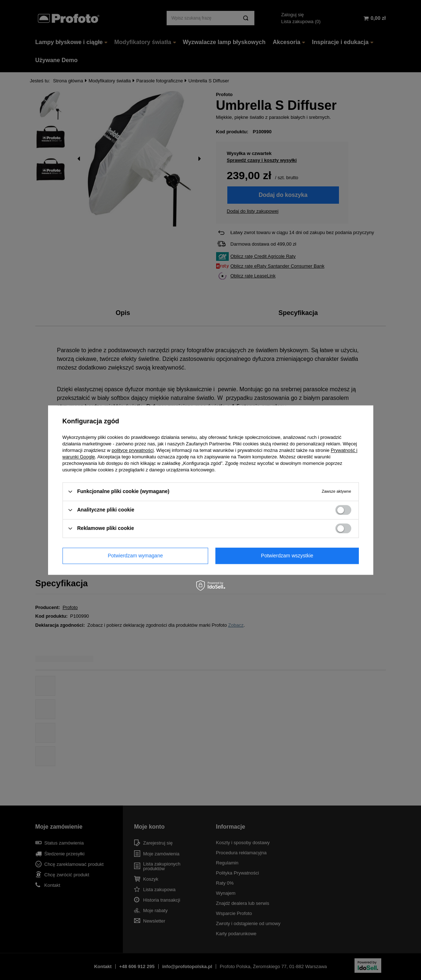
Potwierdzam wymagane (135, 556)
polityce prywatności (133, 450)
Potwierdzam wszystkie (287, 556)
